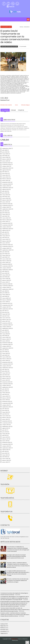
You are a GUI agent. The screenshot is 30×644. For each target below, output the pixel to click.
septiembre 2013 (7, 387)
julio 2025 (5, 150)
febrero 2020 (6, 261)
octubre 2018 (6, 287)
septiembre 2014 (7, 368)
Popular (13, 110)
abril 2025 (5, 156)
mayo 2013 (5, 393)
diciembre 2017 (6, 304)
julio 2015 (5, 350)
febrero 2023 (6, 200)
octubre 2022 (6, 207)
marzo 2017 (5, 318)
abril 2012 (5, 414)
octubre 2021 (6, 227)
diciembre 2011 (6, 421)
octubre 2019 (6, 268)
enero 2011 (5, 441)
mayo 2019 (5, 275)
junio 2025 (5, 152)
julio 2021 (5, 232)
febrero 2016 (5, 339)
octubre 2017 (6, 307)
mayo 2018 (5, 295)
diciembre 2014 (6, 362)
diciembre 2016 (6, 323)
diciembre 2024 (6, 163)
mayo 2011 (5, 434)
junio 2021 (5, 234)
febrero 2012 (5, 418)
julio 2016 (5, 330)
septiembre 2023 (7, 188)
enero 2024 (5, 181)
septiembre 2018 (7, 289)
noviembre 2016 (6, 325)
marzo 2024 (5, 177)
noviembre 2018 (6, 286)
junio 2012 (5, 410)
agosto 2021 (5, 230)
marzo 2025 (5, 157)
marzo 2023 (5, 198)
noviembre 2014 (6, 364)
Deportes (3, 626)
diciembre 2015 (6, 343)
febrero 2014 (6, 378)
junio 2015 (5, 352)
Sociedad (3, 632)
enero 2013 (5, 400)
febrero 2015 (5, 359)
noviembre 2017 (6, 305)
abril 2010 (5, 457)
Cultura (3, 624)
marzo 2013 (5, 396)
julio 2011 (4, 430)
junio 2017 (5, 312)
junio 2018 (5, 293)
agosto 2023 (6, 189)
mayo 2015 (5, 353)
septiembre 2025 (7, 148)
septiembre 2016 (7, 328)
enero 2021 (5, 243)
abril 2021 (5, 238)
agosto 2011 (5, 428)
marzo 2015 (5, 357)
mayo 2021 (5, 236)
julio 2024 (5, 172)
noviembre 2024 (7, 164)
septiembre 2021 (7, 229)
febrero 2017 (5, 320)
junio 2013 (5, 391)
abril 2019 (5, 277)
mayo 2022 (5, 214)
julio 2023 (5, 191)
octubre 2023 (6, 186)
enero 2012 (5, 419)
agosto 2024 (6, 170)
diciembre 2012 (6, 402)
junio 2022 (5, 213)
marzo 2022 (5, 218)
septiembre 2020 (7, 250)
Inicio (16, 105)
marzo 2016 (5, 337)
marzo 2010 (5, 459)
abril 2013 (5, 394)
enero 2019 (5, 282)
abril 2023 (5, 197)
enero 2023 (5, 202)
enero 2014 (5, 380)
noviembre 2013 (6, 384)
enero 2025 (5, 161)
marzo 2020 (5, 259)
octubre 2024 (6, 166)
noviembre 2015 (6, 344)
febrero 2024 (6, 179)
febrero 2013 (5, 398)
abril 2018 (5, 296)
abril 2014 (5, 375)
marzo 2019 (5, 279)
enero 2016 (5, 341)
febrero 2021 (5, 241)
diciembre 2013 (6, 382)
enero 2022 (5, 221)
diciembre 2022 (6, 204)
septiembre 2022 (7, 209)
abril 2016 (5, 336)
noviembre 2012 (6, 403)
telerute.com (14, 639)
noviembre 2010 (6, 444)
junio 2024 (5, 173)
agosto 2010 (5, 450)
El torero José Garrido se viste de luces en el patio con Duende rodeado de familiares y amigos (18, 580)
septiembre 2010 (7, 448)
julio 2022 (5, 211)
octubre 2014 (6, 366)
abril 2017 (5, 316)
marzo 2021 (5, 239)
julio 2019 (5, 271)
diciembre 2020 (6, 245)
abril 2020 (5, 257)
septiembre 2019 (7, 270)
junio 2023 (5, 193)
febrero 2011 (5, 439)
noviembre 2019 (6, 266)
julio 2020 (5, 252)
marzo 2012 (5, 416)
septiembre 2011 (6, 427)
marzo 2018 (5, 298)
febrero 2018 (5, 300)
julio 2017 (4, 311)
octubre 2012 (6, 405)
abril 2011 (4, 435)
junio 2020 (5, 254)
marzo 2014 (5, 377)
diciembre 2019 (6, 264)
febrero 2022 (6, 220)
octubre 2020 (6, 248)
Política (3, 628)
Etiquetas (21, 110)
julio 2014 (5, 369)
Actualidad (5, 110)
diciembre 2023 (6, 182)
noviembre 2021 (6, 225)
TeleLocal (3, 633)
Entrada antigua (25, 105)
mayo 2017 (5, 314)
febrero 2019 (5, 280)
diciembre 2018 (6, 284)
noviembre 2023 (7, 184)
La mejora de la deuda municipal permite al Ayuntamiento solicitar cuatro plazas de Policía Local (17, 556)
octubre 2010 (6, 446)
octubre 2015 (6, 346)
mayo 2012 (5, 412)
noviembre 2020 (7, 246)
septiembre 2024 (7, 168)
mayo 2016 (5, 334)
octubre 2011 (5, 425)
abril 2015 (5, 355)
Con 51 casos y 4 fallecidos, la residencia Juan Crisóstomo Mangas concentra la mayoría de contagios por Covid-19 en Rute (18, 549)
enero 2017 (5, 321)
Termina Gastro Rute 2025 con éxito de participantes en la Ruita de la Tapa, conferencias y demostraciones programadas (15, 610)
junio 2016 (5, 332)
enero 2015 (5, 361)
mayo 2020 (5, 255)
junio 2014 (5, 371)
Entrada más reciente (6, 105)
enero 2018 (5, 302)
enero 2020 (5, 263)
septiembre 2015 (7, 348)
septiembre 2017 (7, 309)
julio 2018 (5, 291)
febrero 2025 (6, 159)
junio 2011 (5, 432)
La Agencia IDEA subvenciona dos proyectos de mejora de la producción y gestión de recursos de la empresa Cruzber (18, 573)
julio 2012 (5, 409)
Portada (3, 630)
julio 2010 (5, 451)
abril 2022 (5, 216)
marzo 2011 (5, 437)
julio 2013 (5, 389)
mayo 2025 (5, 154)
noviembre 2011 (6, 423)
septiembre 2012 (7, 407)
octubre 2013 (6, 385)
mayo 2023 (5, 195)
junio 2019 (5, 273)
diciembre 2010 (6, 442)
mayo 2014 (5, 373)
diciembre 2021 (6, 223)
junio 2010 (5, 453)
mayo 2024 (5, 175)
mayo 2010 (5, 455)
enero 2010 (5, 462)
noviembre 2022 (7, 206)
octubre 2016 (6, 327)
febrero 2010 (5, 460)
